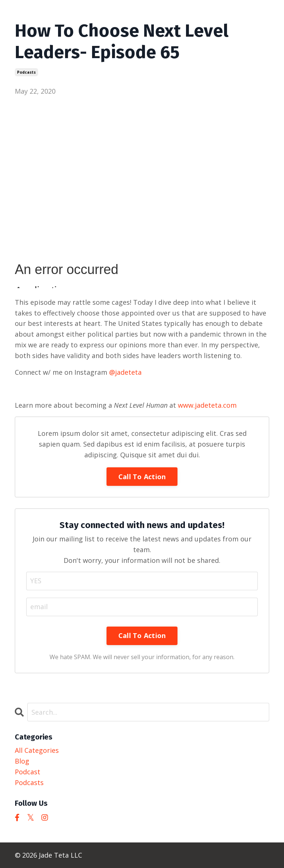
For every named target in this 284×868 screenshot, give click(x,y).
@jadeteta (125, 372)
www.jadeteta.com (207, 405)
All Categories (37, 750)
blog (22, 761)
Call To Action (142, 477)
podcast (28, 772)
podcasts (26, 72)
